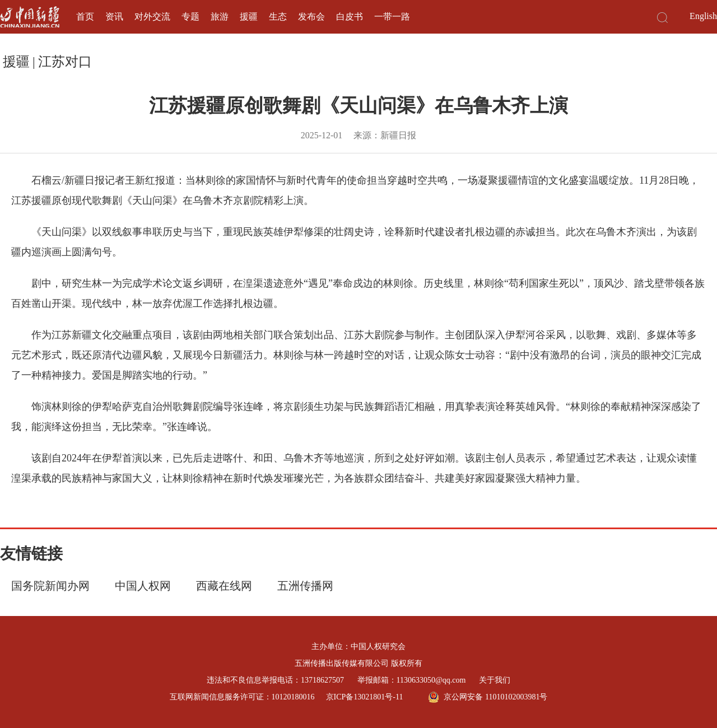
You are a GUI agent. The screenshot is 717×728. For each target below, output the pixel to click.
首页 (85, 17)
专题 (190, 17)
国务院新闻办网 (50, 586)
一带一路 (392, 17)
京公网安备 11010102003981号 (488, 697)
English (703, 16)
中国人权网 (143, 586)
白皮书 (350, 17)
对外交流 (152, 17)
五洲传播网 (305, 586)
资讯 (114, 17)
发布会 (311, 17)
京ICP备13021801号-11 (365, 697)
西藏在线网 (224, 586)
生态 (278, 17)
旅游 (220, 17)
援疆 (249, 17)
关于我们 (495, 680)
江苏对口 (65, 62)
